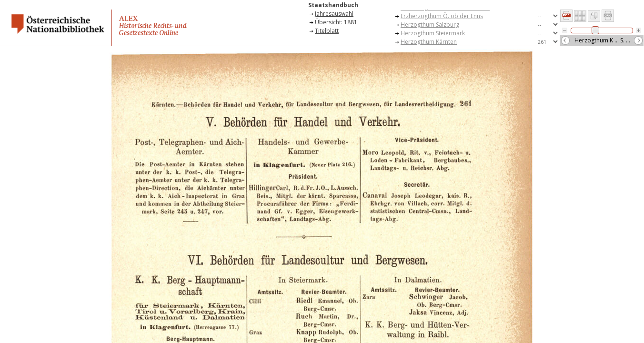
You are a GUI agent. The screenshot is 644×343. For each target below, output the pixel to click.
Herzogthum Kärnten (429, 42)
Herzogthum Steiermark (433, 33)
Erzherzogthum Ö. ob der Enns (442, 16)
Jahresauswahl (334, 14)
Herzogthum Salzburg (430, 25)
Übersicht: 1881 (336, 22)
